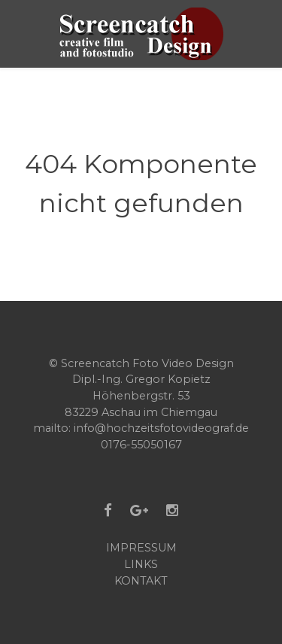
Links (141, 564)
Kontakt (141, 581)
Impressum (141, 548)
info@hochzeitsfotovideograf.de (161, 428)
